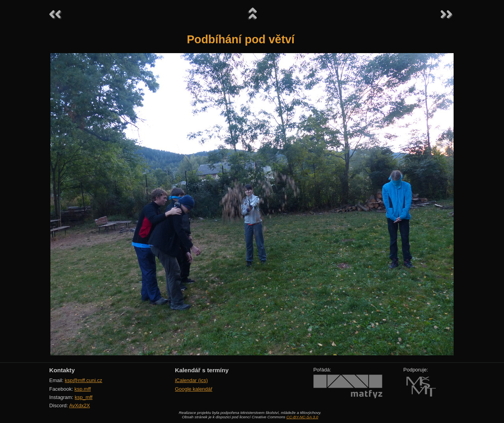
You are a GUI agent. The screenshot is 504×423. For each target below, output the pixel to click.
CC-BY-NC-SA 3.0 (302, 417)
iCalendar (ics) (191, 380)
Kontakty (62, 370)
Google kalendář (194, 389)
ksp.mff (83, 389)
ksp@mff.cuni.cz (84, 380)
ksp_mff (84, 397)
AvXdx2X (79, 405)
